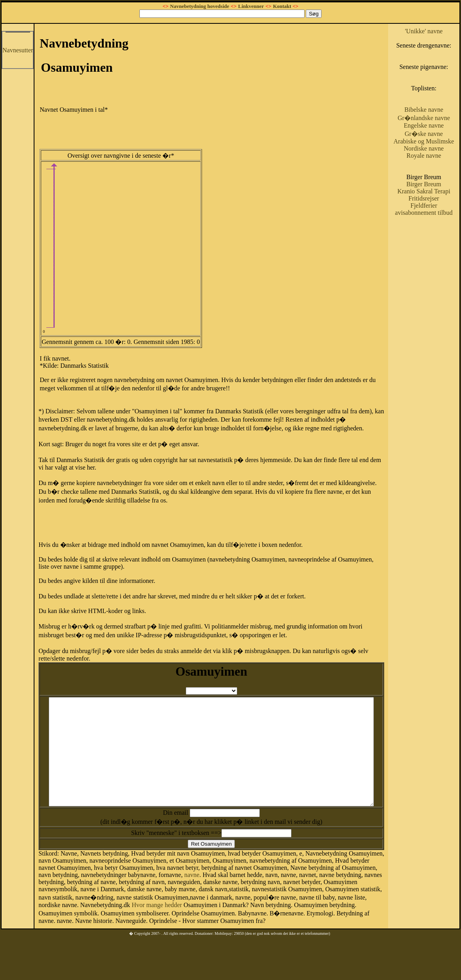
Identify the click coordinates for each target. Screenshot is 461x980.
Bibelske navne (436, 124)
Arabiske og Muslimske (436, 166)
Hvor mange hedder (371, 919)
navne (149, 895)
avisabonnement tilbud (436, 252)
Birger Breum (436, 213)
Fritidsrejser (436, 234)
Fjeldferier (436, 241)
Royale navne (436, 184)
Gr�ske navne (436, 155)
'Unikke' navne (436, 31)
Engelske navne (436, 147)
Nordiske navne (436, 177)
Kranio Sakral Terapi (436, 223)
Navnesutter (18, 50)
